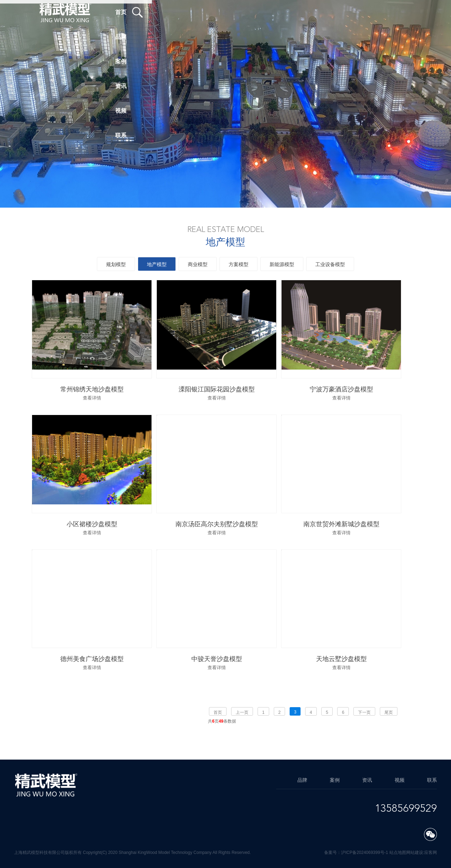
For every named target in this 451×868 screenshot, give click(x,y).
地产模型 (157, 264)
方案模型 (239, 264)
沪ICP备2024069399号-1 (364, 853)
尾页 (389, 712)
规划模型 (116, 264)
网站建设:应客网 (422, 853)
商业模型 (198, 264)
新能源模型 (282, 264)
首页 (218, 712)
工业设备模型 (330, 264)
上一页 (242, 712)
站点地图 (398, 853)
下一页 (364, 712)
